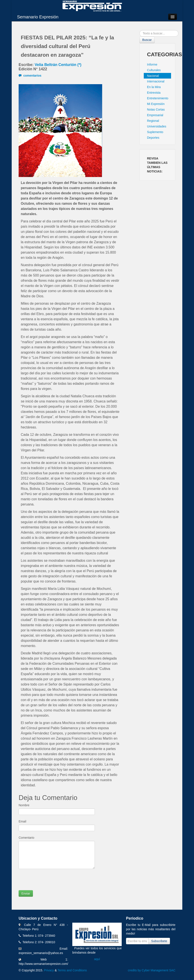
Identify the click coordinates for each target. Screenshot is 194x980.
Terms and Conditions (72, 970)
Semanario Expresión (38, 17)
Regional (153, 121)
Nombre (24, 805)
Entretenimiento (158, 98)
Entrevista (154, 93)
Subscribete (159, 941)
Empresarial (155, 115)
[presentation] (52, 882)
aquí (97, 959)
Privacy (49, 970)
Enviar (26, 893)
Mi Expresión (156, 104)
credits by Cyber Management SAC (152, 970)
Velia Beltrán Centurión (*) (58, 65)
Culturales (154, 70)
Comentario (26, 838)
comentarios (30, 76)
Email (22, 821)
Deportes (153, 138)
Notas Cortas (156, 109)
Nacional (153, 76)
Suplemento (155, 132)
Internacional (156, 81)
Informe (152, 64)
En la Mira (154, 87)
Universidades (157, 126)
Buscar (147, 40)
